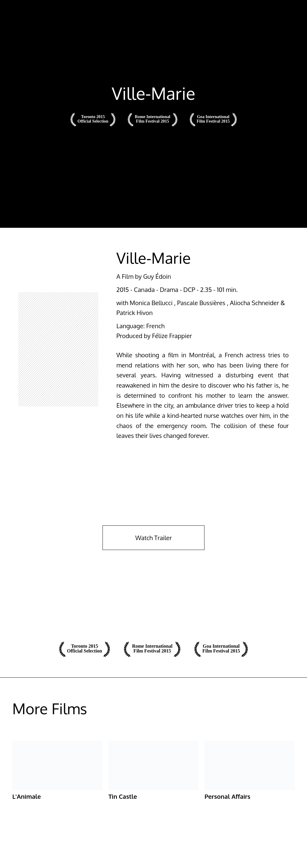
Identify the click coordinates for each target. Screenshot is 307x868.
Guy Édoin (157, 276)
